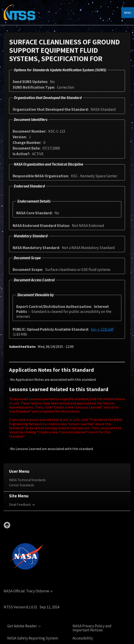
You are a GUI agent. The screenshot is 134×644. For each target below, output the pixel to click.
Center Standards (22, 485)
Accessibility (83, 638)
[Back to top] (7, 527)
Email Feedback (22, 504)
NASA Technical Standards (27, 480)
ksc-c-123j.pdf (102, 329)
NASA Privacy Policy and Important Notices (92, 628)
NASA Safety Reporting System (33, 638)
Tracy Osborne (40, 591)
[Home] (19, 15)
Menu (128, 13)
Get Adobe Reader (25, 626)
